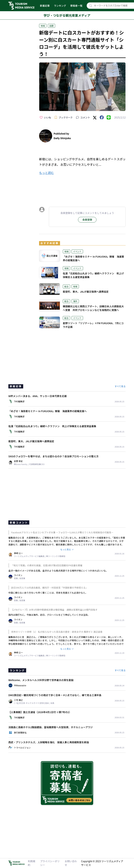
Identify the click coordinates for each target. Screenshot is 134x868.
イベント (77, 251)
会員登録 (87, 220)
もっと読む (46, 173)
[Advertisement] (82, 188)
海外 (75, 301)
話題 (51, 26)
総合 (66, 286)
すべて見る (120, 386)
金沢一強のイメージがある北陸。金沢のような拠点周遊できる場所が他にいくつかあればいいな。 (58, 571)
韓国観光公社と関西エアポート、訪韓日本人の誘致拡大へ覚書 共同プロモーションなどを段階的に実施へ (93, 308)
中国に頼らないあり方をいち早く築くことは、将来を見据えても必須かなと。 (48, 593)
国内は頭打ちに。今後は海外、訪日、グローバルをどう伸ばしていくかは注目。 (49, 615)
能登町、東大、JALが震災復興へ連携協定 (86, 292)
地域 (43, 26)
